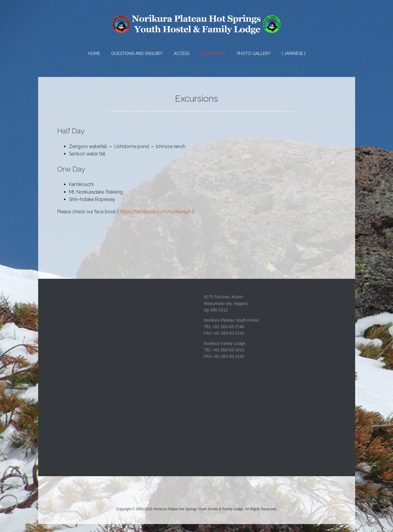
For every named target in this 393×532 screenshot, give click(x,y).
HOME (94, 53)
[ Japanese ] (294, 53)
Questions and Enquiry (137, 53)
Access (182, 53)
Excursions (213, 53)
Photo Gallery (254, 53)
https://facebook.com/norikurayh (156, 220)
